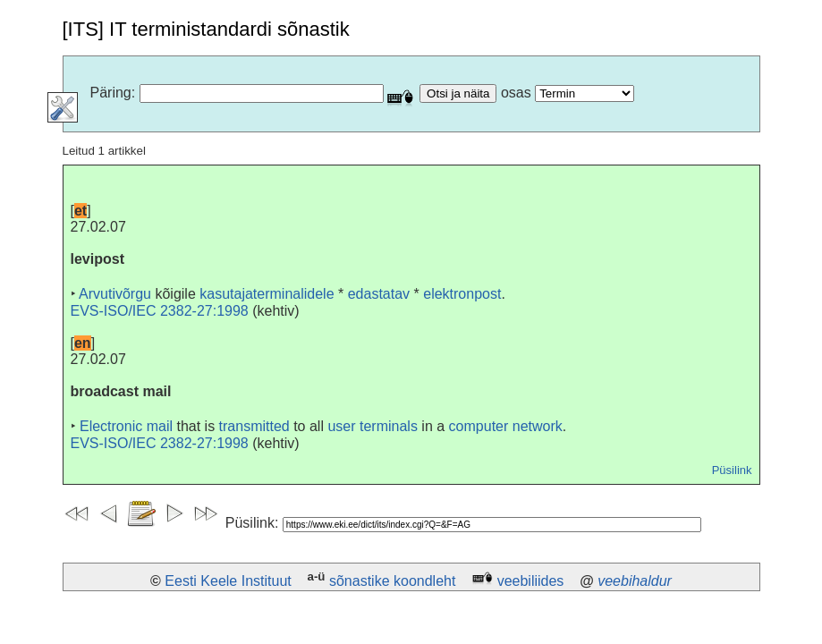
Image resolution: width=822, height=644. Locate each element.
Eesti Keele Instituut (228, 581)
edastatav (379, 294)
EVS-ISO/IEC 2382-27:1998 (160, 311)
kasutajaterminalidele (267, 294)
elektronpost (462, 294)
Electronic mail (126, 426)
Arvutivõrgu (115, 294)
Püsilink (732, 470)
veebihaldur (635, 581)
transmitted (254, 426)
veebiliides (531, 581)
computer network (506, 426)
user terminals (372, 426)
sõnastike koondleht (392, 581)
